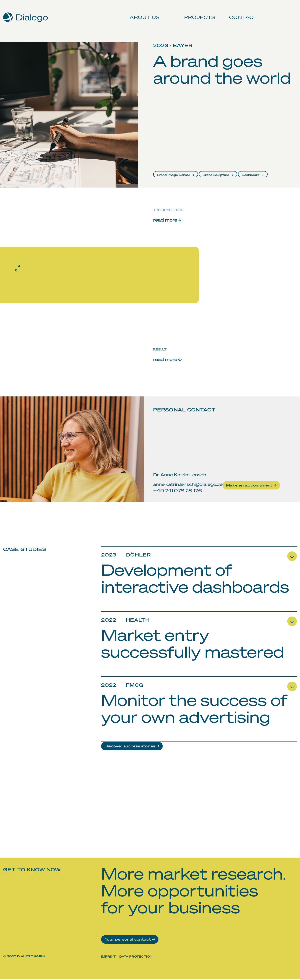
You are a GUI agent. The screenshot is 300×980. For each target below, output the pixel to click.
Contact (241, 13)
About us (143, 13)
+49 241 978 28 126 (178, 490)
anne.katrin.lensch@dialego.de (188, 484)
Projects (198, 13)
